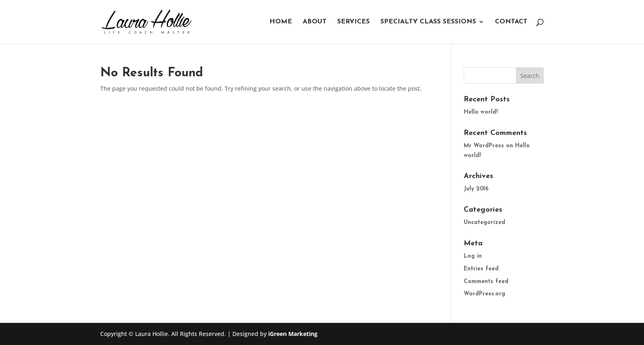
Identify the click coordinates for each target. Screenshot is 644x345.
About (315, 22)
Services (353, 22)
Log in (473, 256)
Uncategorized (484, 223)
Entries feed (481, 269)
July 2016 (476, 189)
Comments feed (486, 282)
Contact (511, 22)
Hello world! (481, 112)
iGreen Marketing (293, 334)
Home (281, 22)
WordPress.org (484, 294)
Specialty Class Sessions (428, 22)
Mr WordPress (484, 146)
